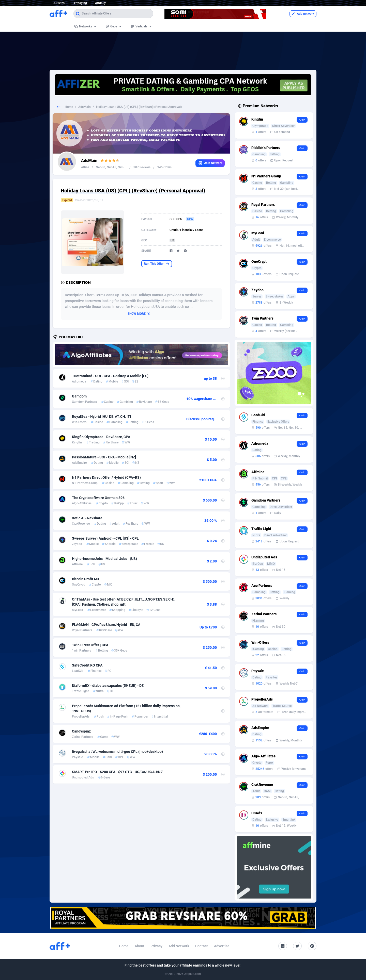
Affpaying (80, 3)
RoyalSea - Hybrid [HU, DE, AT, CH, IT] (101, 417)
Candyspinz (81, 731)
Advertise (222, 946)
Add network (303, 14)
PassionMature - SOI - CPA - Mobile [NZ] (104, 457)
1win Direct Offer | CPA (90, 645)
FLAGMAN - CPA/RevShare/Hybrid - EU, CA (106, 625)
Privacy (156, 946)
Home (69, 107)
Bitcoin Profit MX (86, 579)
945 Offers (164, 167)
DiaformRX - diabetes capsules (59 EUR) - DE (108, 686)
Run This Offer (157, 264)
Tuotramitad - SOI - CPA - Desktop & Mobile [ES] (110, 376)
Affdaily (100, 3)
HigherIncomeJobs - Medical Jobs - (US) (104, 559)
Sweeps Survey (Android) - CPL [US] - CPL (105, 538)
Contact (202, 946)
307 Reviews (142, 167)
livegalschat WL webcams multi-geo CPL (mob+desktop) (117, 752)
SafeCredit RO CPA (87, 665)
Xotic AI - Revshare (87, 518)
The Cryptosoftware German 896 (98, 498)
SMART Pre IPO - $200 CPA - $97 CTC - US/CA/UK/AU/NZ (117, 772)
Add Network (179, 946)
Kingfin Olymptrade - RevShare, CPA (101, 437)
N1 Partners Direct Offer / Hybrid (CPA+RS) (106, 477)
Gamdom (79, 396)
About (140, 946)
